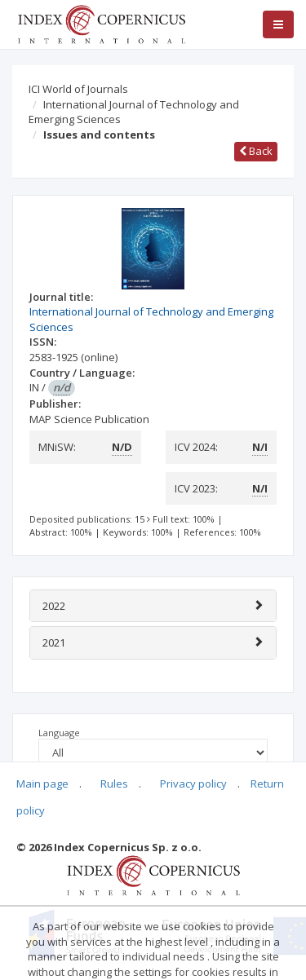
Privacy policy (193, 784)
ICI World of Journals (78, 89)
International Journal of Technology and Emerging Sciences (134, 112)
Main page (42, 784)
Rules (114, 784)
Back (256, 151)
